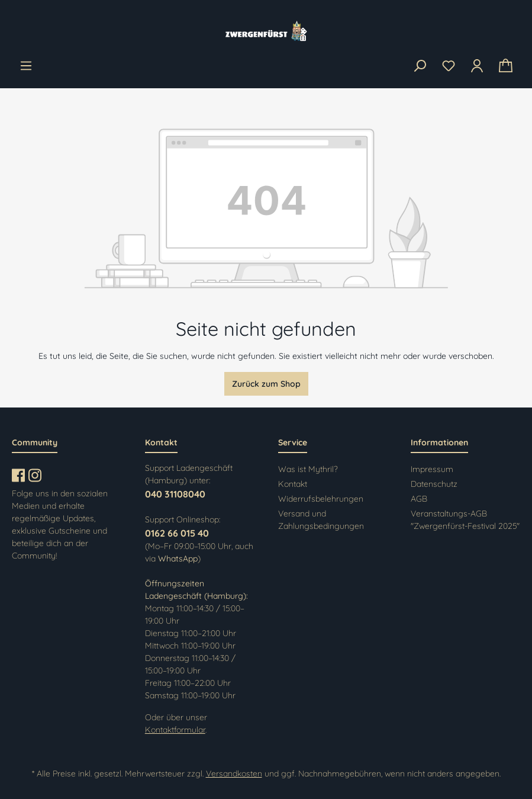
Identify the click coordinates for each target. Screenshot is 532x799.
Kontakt (293, 484)
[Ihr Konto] (477, 66)
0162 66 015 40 (177, 533)
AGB (419, 499)
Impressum (432, 469)
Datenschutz (434, 484)
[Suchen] (420, 66)
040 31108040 (175, 494)
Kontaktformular (175, 730)
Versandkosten (234, 774)
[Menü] (26, 66)
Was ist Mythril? (308, 469)
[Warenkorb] (506, 66)
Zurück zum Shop (266, 384)
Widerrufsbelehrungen (321, 499)
